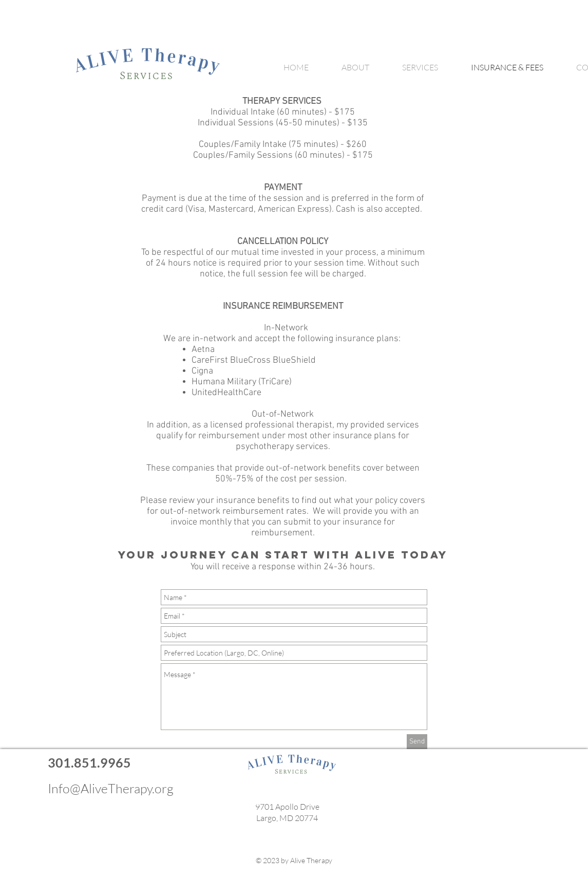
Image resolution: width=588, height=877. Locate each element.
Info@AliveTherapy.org (111, 788)
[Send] (417, 742)
